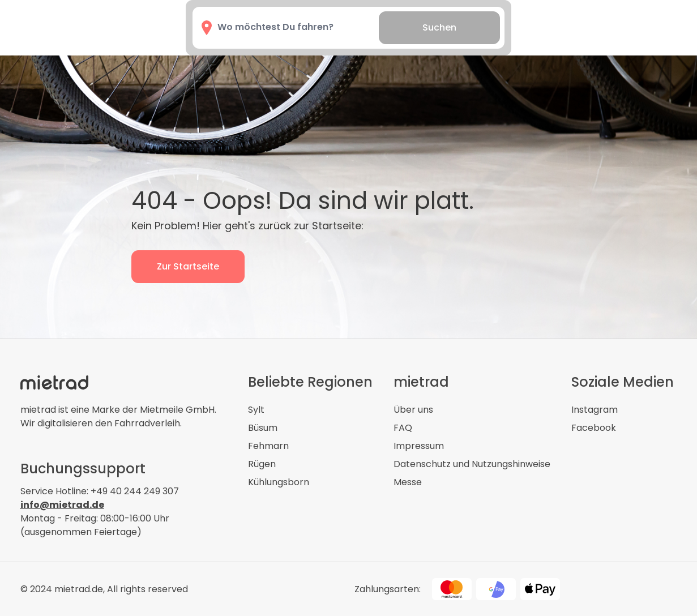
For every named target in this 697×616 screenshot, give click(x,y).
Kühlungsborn (279, 482)
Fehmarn (268, 446)
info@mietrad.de (62, 505)
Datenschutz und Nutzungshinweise (472, 464)
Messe (408, 482)
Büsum (263, 428)
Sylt (256, 410)
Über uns (413, 410)
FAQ (403, 428)
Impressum (419, 446)
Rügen (262, 464)
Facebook (594, 428)
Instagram (595, 410)
